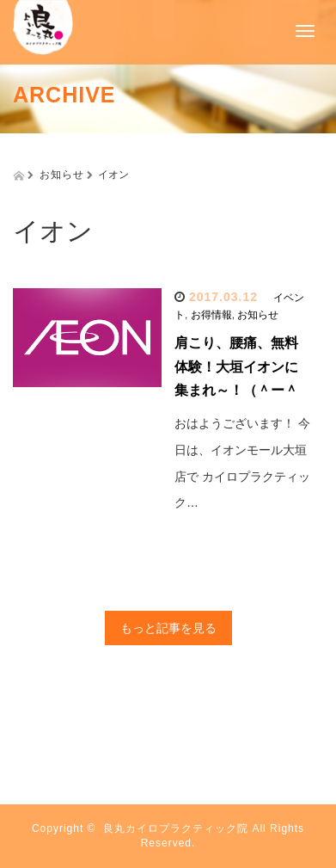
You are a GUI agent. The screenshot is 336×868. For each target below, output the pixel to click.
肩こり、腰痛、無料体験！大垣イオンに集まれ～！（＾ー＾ (236, 366)
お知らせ (258, 315)
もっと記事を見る (168, 628)
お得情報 (211, 315)
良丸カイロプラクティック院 (176, 828)
